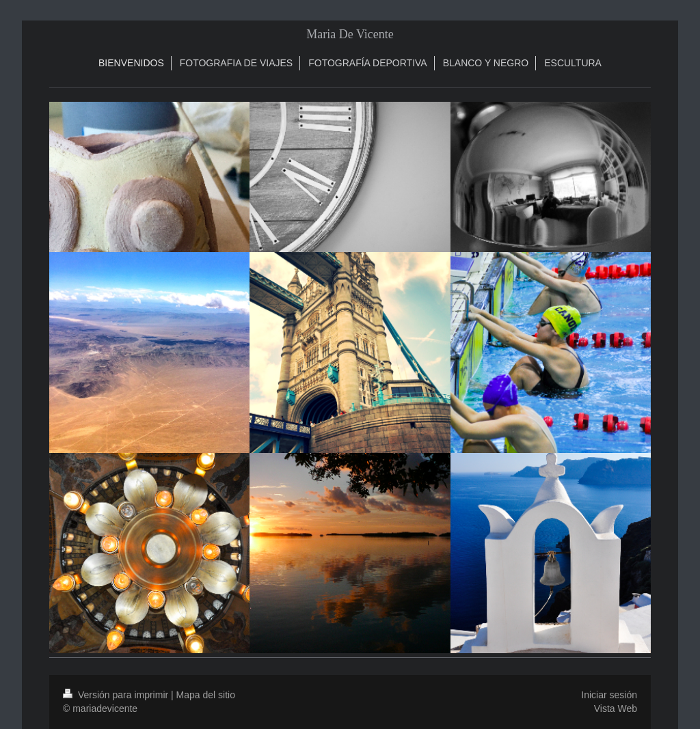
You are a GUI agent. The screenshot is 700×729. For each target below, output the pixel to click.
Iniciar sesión (609, 695)
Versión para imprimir (117, 695)
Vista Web (616, 709)
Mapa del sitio (206, 695)
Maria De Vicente (350, 34)
